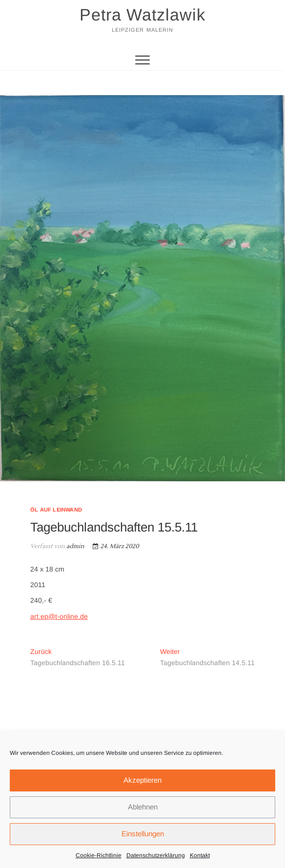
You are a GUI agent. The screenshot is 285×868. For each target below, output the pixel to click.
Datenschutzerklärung (156, 855)
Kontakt (200, 855)
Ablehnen (143, 807)
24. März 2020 (116, 546)
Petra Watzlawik (142, 15)
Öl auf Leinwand (56, 510)
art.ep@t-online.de (59, 616)
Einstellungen (143, 834)
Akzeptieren (142, 780)
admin (75, 546)
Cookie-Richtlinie (99, 855)
